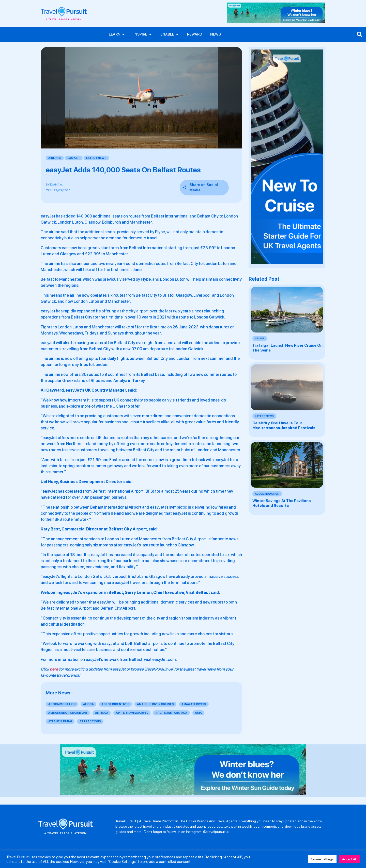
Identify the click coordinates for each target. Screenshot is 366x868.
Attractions (90, 722)
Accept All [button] (349, 859)
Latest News (96, 158)
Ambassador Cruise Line (68, 713)
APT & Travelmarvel (132, 713)
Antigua (102, 713)
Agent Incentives (115, 705)
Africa (88, 705)
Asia (198, 713)
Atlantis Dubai (60, 722)
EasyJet (74, 158)
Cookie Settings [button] (322, 859)
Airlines (55, 158)
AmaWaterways (194, 705)
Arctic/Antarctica (171, 713)
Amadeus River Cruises (155, 705)
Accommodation (62, 705)
